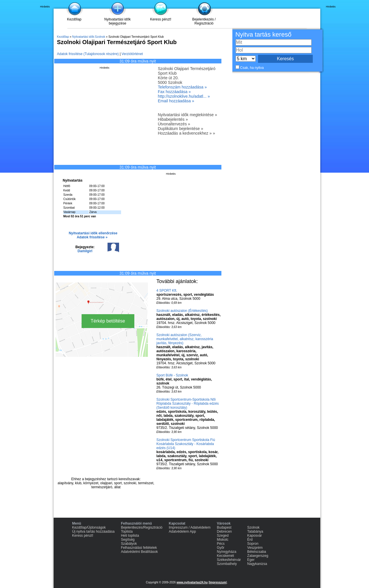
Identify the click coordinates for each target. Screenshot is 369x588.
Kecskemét (225, 556)
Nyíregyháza (226, 552)
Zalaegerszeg (258, 556)
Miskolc (223, 540)
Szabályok (129, 544)
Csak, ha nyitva (252, 68)
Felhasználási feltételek (139, 548)
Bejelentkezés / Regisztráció (204, 21)
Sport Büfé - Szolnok (172, 375)
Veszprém (255, 548)
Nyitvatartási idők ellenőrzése (93, 233)
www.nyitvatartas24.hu (192, 582)
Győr (221, 548)
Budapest (224, 527)
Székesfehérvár (229, 560)
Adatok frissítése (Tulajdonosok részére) (88, 54)
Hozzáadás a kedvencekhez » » (187, 133)
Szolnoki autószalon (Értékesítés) (182, 311)
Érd (250, 540)
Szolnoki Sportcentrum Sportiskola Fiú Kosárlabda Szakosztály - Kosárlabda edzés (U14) (186, 444)
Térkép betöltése (108, 321)
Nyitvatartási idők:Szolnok (89, 37)
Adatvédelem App (182, 532)
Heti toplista (130, 536)
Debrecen (224, 532)
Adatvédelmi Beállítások (139, 552)
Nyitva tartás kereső (263, 34)
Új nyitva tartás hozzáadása (93, 532)
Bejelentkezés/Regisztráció (142, 527)
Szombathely (227, 564)
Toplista (127, 532)
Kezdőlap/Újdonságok (89, 527)
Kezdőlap (74, 19)
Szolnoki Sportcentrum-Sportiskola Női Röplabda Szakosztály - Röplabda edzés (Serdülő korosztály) (188, 404)
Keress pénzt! (161, 19)
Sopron (253, 544)
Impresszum (218, 582)
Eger (251, 560)
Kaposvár (255, 536)
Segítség (128, 540)
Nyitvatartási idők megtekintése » (188, 115)
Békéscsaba (257, 552)
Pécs (221, 544)
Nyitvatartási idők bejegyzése (117, 21)
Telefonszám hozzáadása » (182, 87)
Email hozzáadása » (176, 101)
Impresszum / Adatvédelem (190, 527)
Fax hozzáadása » (174, 92)
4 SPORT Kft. (167, 291)
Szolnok (254, 527)
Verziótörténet (132, 54)
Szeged (223, 536)
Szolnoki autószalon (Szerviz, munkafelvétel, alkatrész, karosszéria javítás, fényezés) (185, 339)
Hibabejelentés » (173, 119)
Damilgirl (85, 251)
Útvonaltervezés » (174, 124)
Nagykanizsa (257, 564)
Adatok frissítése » (92, 237)
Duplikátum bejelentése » (181, 129)
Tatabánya (255, 532)
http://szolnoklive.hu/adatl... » (184, 96)
